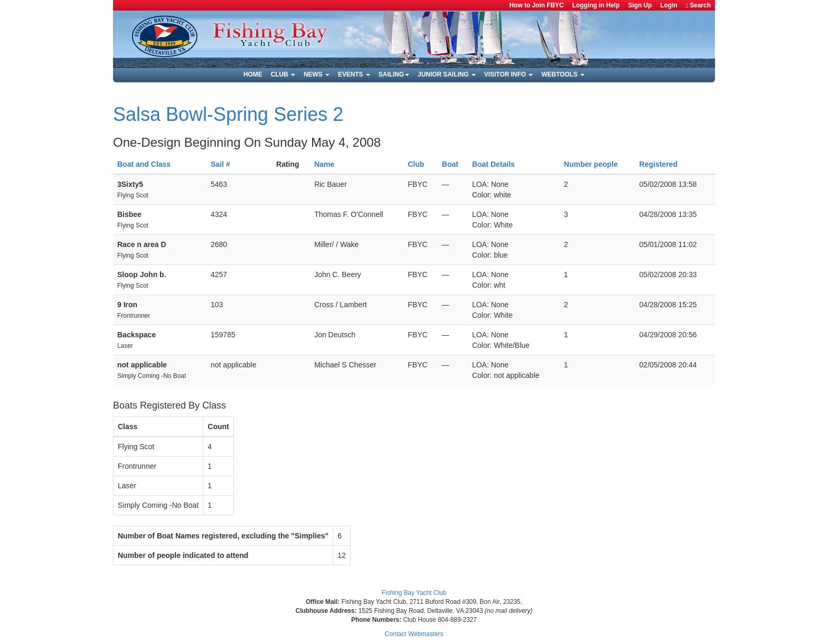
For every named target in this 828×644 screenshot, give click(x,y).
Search (698, 6)
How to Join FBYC (537, 5)
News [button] (317, 74)
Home (253, 74)
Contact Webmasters (414, 634)
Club (416, 164)
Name (324, 164)
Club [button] (283, 74)
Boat (450, 164)
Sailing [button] (394, 74)
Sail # (220, 164)
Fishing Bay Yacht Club (414, 593)
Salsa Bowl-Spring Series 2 (228, 114)
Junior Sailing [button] (447, 74)
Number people (591, 164)
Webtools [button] (563, 74)
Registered (658, 164)
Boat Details (493, 164)
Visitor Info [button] (509, 74)
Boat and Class (144, 164)
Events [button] (354, 74)
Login (669, 5)
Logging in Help (596, 5)
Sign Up (640, 5)
